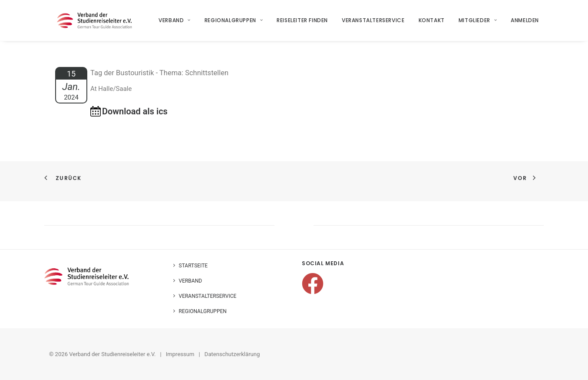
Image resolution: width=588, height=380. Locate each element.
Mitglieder (478, 22)
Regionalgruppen (234, 22)
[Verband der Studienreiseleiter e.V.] (96, 23)
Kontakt (432, 22)
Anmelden (525, 22)
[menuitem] (178, 23)
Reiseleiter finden (303, 22)
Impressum (180, 354)
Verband (175, 22)
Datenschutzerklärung (232, 354)
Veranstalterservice (373, 22)
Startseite (193, 266)
